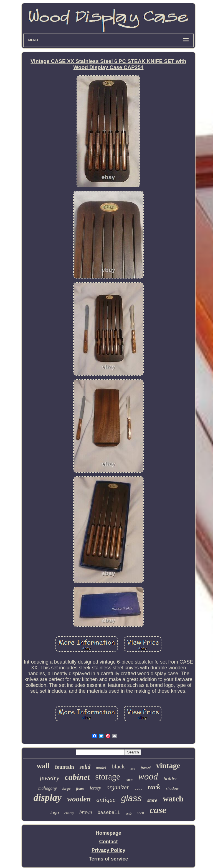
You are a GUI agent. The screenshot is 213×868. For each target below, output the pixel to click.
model (101, 768)
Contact (108, 842)
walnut (138, 789)
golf (133, 768)
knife (129, 814)
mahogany (48, 788)
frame (80, 789)
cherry (69, 813)
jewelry (50, 778)
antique (106, 800)
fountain (64, 767)
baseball (109, 813)
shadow (172, 788)
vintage (168, 765)
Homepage (108, 833)
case (158, 810)
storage (108, 777)
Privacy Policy (108, 850)
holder (170, 779)
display (48, 798)
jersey (96, 788)
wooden (79, 799)
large (67, 789)
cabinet (77, 777)
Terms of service (108, 859)
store (152, 800)
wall (43, 766)
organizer (118, 787)
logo (55, 813)
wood (148, 776)
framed (145, 768)
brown (86, 812)
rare (129, 780)
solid (85, 767)
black (118, 766)
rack (154, 787)
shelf (140, 813)
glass (131, 798)
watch (173, 799)
